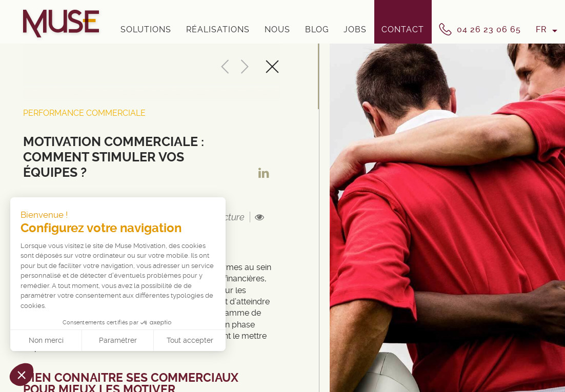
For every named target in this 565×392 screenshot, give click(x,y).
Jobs (355, 29)
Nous (277, 29)
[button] (22, 375)
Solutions (146, 29)
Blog (317, 29)
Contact (403, 29)
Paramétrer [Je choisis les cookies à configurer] (118, 340)
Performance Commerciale (84, 113)
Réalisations (218, 29)
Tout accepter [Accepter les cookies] (190, 340)
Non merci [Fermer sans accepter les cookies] (46, 340)
